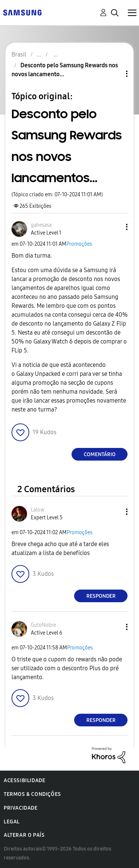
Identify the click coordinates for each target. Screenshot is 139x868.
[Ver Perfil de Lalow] (38, 510)
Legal (12, 822)
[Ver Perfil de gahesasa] (41, 225)
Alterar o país (24, 835)
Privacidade (21, 808)
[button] (115, 227)
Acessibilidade (24, 780)
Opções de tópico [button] (114, 74)
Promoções (79, 244)
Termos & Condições (32, 794)
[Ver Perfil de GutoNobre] (43, 625)
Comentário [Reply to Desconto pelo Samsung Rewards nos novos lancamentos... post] (100, 454)
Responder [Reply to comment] (101, 596)
